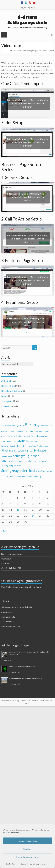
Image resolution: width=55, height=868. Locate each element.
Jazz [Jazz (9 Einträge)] (4, 441)
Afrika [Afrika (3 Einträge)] (9, 426)
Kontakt (5, 563)
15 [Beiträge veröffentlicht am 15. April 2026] (18, 510)
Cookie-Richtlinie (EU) (11, 568)
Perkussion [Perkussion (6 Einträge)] (42, 446)
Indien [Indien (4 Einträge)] (47, 436)
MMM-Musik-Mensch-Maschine (22, 667)
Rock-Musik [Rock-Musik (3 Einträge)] (29, 451)
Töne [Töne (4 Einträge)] (30, 476)
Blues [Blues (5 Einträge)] (47, 425)
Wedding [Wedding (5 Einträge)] (37, 476)
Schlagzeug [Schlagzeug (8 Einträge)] (40, 450)
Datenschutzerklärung (30, 864)
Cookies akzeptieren (27, 841)
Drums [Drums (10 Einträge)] (29, 431)
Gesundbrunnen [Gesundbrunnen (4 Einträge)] (37, 436)
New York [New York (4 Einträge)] (32, 446)
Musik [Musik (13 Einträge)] (24, 441)
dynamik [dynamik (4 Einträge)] (45, 432)
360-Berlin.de (7, 622)
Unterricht (7, 406)
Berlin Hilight (8, 386)
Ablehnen (28, 849)
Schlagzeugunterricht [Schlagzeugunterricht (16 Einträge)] (18, 471)
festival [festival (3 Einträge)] (13, 436)
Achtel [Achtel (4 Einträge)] (4, 426)
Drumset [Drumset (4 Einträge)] (37, 432)
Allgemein (6, 381)
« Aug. (4, 531)
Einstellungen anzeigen (28, 857)
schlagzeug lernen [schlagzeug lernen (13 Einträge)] (26, 456)
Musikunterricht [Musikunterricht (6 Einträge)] (10, 446)
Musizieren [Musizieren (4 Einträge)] (23, 446)
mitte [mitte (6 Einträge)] (16, 441)
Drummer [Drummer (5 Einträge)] (19, 431)
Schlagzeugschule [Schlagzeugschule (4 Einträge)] (9, 461)
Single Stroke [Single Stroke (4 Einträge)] (41, 471)
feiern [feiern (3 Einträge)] (4, 436)
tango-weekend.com (11, 626)
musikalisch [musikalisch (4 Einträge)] (33, 441)
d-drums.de (7, 612)
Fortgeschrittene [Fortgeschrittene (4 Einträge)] (23, 436)
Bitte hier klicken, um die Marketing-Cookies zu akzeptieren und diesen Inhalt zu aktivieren (27, 103)
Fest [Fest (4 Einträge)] (8, 436)
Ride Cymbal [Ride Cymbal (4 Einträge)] (19, 451)
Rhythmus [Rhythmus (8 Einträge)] (7, 450)
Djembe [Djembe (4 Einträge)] (11, 432)
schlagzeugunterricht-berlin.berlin (17, 607)
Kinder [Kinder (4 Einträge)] (10, 441)
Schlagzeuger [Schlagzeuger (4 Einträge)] (7, 456)
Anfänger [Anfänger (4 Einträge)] (16, 426)
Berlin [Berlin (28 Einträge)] (30, 425)
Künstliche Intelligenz (12, 391)
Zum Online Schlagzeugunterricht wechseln (21, 587)
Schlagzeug (7, 401)
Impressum (45, 864)
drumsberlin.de (8, 617)
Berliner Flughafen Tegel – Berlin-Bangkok (26, 678)
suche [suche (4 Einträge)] (49, 471)
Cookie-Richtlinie (13, 864)
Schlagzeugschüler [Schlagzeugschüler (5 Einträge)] (25, 461)
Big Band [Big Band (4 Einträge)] (40, 426)
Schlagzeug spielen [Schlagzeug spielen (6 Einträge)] (11, 465)
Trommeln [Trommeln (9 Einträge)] (8, 476)
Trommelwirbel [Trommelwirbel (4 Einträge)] (21, 476)
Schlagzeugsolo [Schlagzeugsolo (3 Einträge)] (40, 461)
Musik (5, 396)
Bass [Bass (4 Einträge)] (22, 426)
